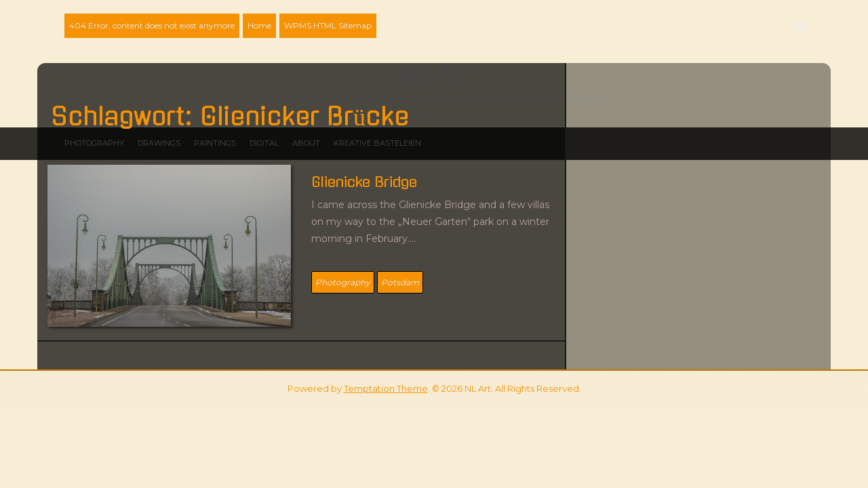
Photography (343, 282)
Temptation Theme (386, 388)
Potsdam (400, 282)
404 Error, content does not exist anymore (152, 25)
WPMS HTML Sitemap (328, 25)
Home (259, 25)
